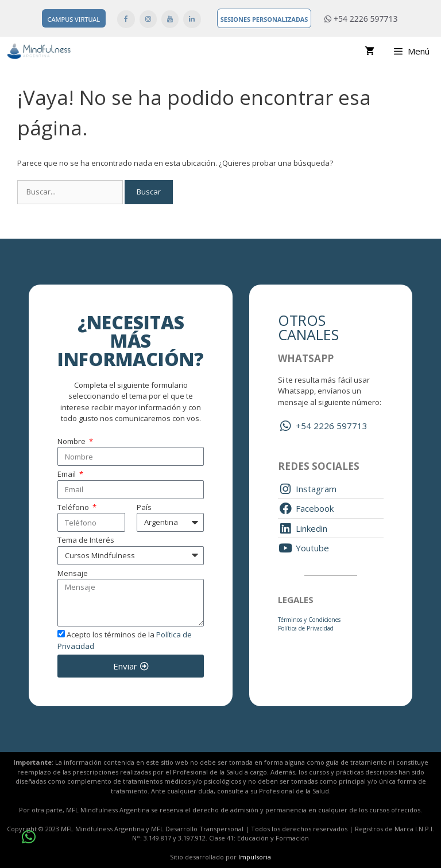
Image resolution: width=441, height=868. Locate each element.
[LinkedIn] (192, 19)
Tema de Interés (86, 540)
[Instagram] (148, 19)
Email (67, 474)
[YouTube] (170, 19)
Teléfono (74, 507)
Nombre (72, 441)
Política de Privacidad (306, 628)
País (144, 507)
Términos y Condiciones (309, 620)
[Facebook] (126, 19)
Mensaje (73, 573)
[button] (29, 837)
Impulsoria (255, 857)
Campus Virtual (74, 19)
